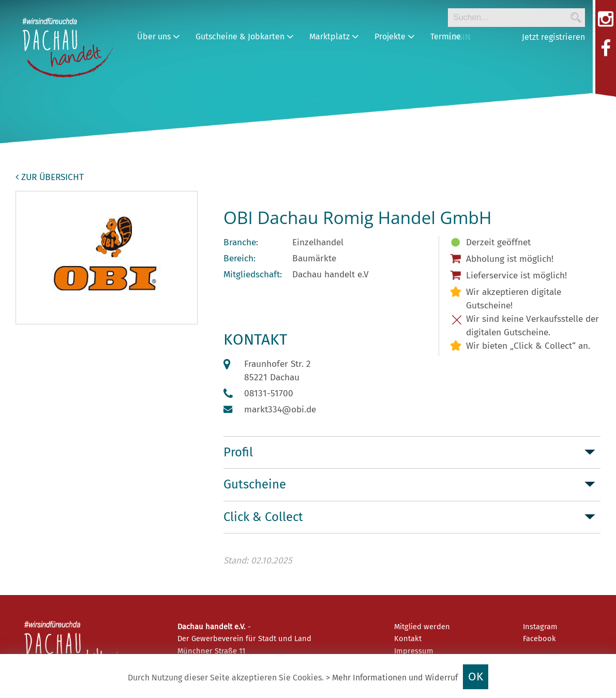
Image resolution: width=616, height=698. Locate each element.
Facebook (539, 638)
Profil (238, 452)
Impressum (414, 651)
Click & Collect (263, 517)
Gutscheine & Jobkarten (245, 36)
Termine (446, 36)
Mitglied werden (422, 627)
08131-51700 (269, 393)
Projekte (395, 36)
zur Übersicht (50, 177)
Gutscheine (255, 484)
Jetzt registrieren (553, 37)
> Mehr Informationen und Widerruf (392, 678)
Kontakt (408, 638)
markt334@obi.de (280, 410)
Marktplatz (334, 36)
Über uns (159, 36)
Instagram (540, 627)
